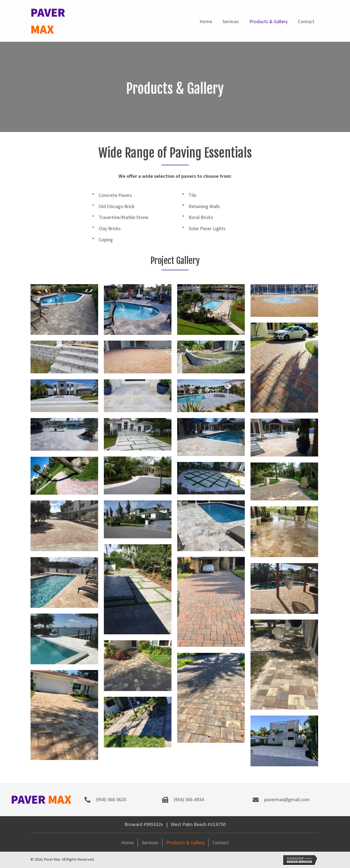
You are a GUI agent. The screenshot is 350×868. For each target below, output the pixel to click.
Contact (221, 843)
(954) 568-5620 (111, 799)
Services (150, 843)
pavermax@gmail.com (287, 799)
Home (128, 843)
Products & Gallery (185, 843)
